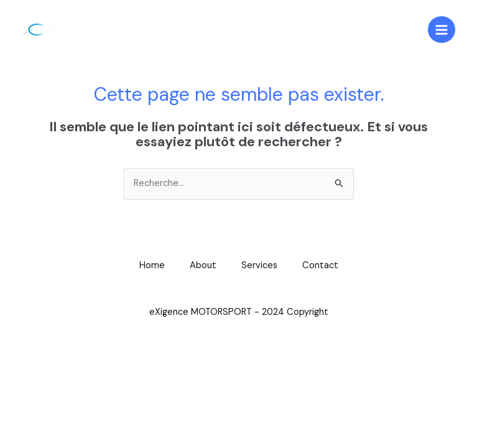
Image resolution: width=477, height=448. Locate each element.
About (203, 265)
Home (152, 265)
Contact (320, 265)
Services (259, 265)
